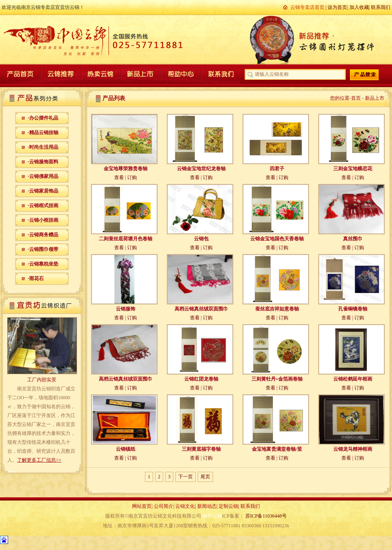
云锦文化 (185, 506)
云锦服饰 (126, 309)
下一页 (185, 477)
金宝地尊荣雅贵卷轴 (126, 169)
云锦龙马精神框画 (353, 449)
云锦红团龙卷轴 (201, 379)
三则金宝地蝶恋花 (353, 169)
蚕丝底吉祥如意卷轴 (277, 309)
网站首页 (142, 506)
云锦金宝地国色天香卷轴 (277, 239)
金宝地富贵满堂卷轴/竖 (277, 449)
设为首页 (337, 7)
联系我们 (381, 7)
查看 (119, 178)
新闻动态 (207, 506)
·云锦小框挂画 (43, 220)
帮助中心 (180, 74)
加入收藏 (359, 7)
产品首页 (21, 74)
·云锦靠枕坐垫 (43, 264)
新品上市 (140, 74)
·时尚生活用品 (43, 147)
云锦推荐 (61, 74)
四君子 (277, 169)
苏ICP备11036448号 (266, 516)
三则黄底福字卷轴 (201, 449)
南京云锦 (212, 516)
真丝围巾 (353, 239)
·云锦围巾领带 (43, 249)
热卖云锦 (100, 74)
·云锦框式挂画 (43, 205)
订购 (132, 178)
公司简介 (164, 506)
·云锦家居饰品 (43, 191)
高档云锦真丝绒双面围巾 (201, 309)
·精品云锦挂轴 (43, 133)
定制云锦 (228, 506)
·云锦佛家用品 (43, 176)
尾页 (205, 477)
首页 (356, 98)
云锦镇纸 (126, 449)
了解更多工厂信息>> (39, 460)
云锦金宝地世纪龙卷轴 (201, 169)
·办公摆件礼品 (43, 118)
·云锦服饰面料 (43, 162)
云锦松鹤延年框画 (353, 379)
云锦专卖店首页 (307, 7)
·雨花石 (36, 278)
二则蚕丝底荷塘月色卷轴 (126, 239)
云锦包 (201, 239)
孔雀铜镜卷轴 (353, 309)
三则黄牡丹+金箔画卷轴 (277, 379)
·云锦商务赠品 (43, 235)
